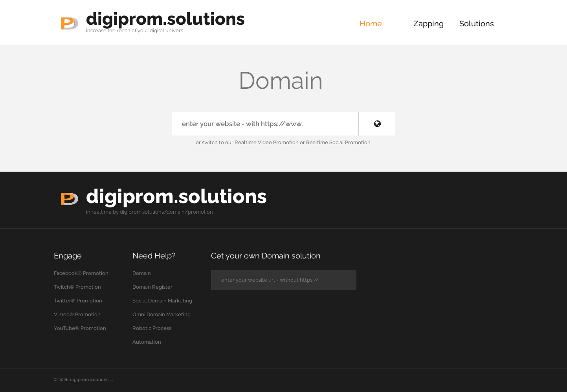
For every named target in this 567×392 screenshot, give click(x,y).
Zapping (428, 24)
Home (371, 24)
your (143, 30)
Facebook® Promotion (81, 273)
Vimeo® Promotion (77, 314)
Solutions (477, 24)
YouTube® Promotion (80, 328)
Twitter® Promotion (78, 301)
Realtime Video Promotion (267, 142)
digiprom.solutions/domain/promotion (166, 212)
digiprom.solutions (165, 19)
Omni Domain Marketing (161, 314)
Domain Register (152, 287)
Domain (142, 273)
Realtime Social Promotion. (339, 142)
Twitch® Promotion (77, 287)
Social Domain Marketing (162, 301)
